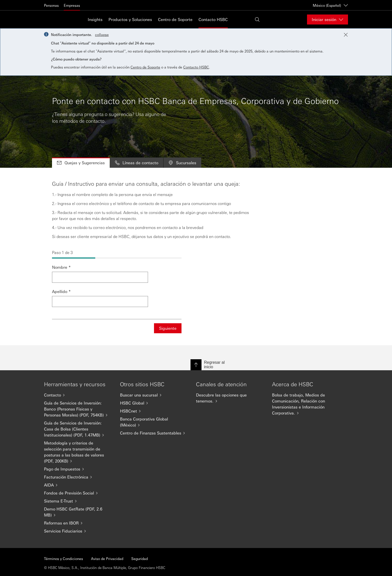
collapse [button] (102, 34)
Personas (51, 5)
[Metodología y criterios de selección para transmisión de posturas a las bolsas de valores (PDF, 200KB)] (78, 452)
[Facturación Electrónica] (78, 477)
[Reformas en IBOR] (78, 523)
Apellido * (61, 291)
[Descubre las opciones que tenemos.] (230, 398)
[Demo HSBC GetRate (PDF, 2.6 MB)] (78, 512)
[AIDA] (78, 485)
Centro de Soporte (175, 19)
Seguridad (139, 558)
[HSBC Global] (154, 403)
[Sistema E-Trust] (78, 501)
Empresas (72, 5)
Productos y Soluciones (130, 19)
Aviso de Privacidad (107, 558)
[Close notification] (346, 35)
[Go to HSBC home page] (56, 19)
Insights (95, 19)
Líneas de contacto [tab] (137, 163)
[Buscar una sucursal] (154, 395)
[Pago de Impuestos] (78, 469)
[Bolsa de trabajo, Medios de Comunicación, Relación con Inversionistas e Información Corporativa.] (306, 404)
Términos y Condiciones (63, 558)
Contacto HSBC (213, 19)
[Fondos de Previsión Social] (78, 493)
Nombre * (61, 267)
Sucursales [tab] (182, 163)
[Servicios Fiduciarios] (78, 531)
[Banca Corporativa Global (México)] (154, 422)
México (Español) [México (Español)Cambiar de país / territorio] (330, 5)
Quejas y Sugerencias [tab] (81, 163)
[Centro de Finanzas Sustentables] (154, 433)
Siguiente (168, 328)
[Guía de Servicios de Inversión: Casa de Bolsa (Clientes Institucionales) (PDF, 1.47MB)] (78, 429)
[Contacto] (78, 395)
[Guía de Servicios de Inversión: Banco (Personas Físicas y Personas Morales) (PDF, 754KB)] (78, 409)
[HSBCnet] (154, 411)
